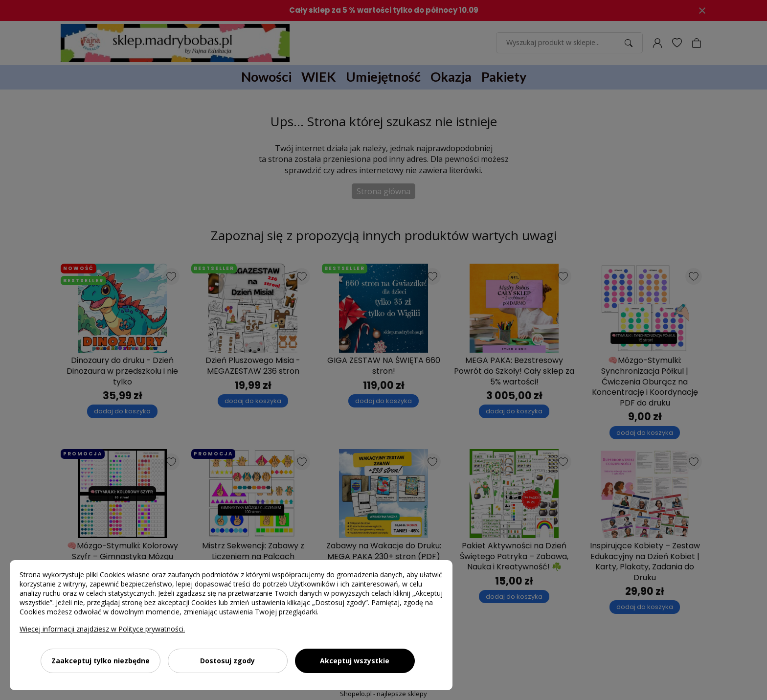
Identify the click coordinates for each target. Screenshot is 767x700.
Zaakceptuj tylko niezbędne (101, 661)
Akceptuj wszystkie (355, 661)
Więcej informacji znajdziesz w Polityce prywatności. (102, 629)
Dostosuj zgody (227, 661)
